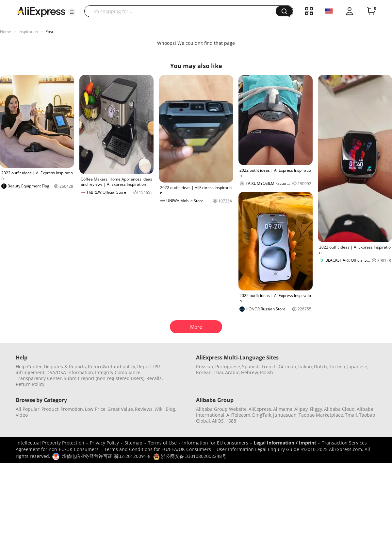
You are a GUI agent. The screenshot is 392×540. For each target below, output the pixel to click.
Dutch (320, 366)
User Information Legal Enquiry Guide (258, 449)
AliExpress (260, 409)
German (287, 366)
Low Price (95, 409)
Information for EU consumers (215, 443)
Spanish (251, 366)
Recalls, (155, 378)
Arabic (232, 372)
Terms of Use (162, 443)
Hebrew (250, 372)
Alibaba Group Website (221, 409)
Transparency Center (39, 378)
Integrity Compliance (118, 372)
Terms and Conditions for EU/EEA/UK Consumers (158, 449)
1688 (231, 421)
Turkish (337, 366)
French (269, 366)
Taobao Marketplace (321, 415)
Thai (218, 372)
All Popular (28, 409)
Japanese (357, 366)
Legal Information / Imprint (285, 443)
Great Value (120, 409)
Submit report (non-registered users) (104, 378)
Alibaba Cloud (339, 409)
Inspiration (28, 32)
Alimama (283, 409)
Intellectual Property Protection (50, 443)
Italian (305, 366)
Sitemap (133, 443)
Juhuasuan (285, 415)
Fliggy (316, 409)
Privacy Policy (104, 443)
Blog (170, 409)
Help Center (29, 366)
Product (50, 409)
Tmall (351, 415)
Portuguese (228, 366)
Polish (267, 372)
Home (6, 32)
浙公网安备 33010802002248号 (190, 456)
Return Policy (30, 384)
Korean (204, 372)
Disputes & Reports (65, 366)
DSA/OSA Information (70, 372)
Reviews (144, 409)
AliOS (218, 421)
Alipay (301, 409)
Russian (205, 366)
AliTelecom (238, 415)
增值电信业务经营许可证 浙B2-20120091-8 (106, 456)
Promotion (72, 409)
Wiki (159, 409)
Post (49, 32)
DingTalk (262, 415)
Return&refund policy (112, 366)
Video (22, 415)
